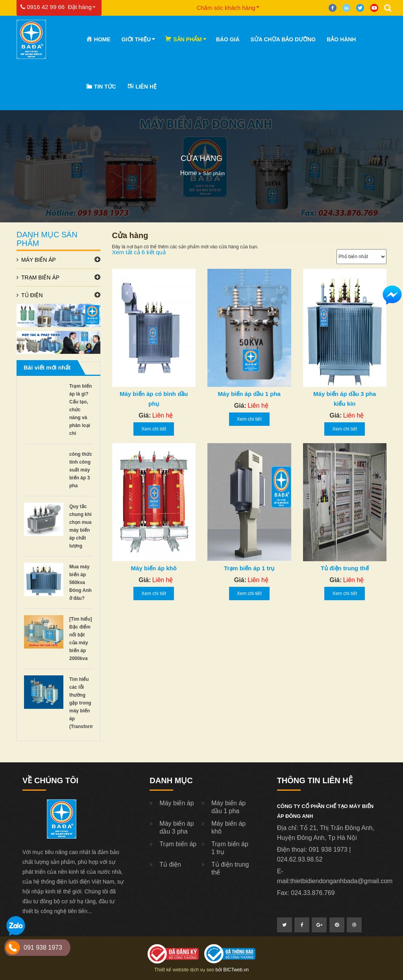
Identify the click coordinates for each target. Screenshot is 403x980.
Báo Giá (228, 39)
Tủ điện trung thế (345, 568)
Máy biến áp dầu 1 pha (249, 394)
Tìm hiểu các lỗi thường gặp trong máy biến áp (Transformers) (86, 703)
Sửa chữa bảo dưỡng (283, 39)
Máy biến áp (39, 260)
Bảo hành (341, 39)
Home (189, 173)
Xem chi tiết (154, 429)
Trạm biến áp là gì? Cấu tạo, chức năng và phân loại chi (80, 410)
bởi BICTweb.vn (232, 970)
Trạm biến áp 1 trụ (249, 568)
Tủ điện (32, 295)
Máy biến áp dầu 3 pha (177, 827)
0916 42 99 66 (43, 7)
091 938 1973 (43, 948)
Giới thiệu (136, 39)
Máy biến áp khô (154, 568)
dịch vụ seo (202, 970)
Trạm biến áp (40, 277)
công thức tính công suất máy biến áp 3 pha (81, 470)
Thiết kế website (171, 970)
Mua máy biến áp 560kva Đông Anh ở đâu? (80, 582)
